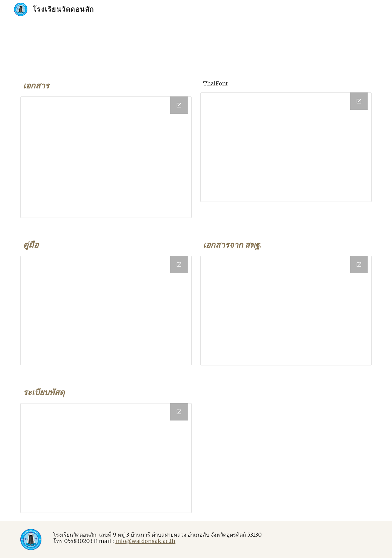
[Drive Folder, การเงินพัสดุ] (106, 458)
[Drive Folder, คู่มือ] (106, 311)
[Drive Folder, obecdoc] (286, 311)
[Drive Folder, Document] (106, 157)
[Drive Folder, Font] (286, 147)
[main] (106, 86)
